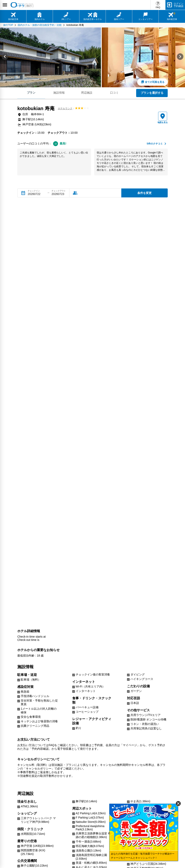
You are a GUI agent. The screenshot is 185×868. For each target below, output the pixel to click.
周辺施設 (87, 93)
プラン (31, 93)
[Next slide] (180, 57)
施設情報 (59, 93)
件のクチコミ (155, 144)
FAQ (158, 7)
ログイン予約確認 (178, 5)
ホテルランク (65, 108)
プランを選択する (152, 93)
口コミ (114, 93)
